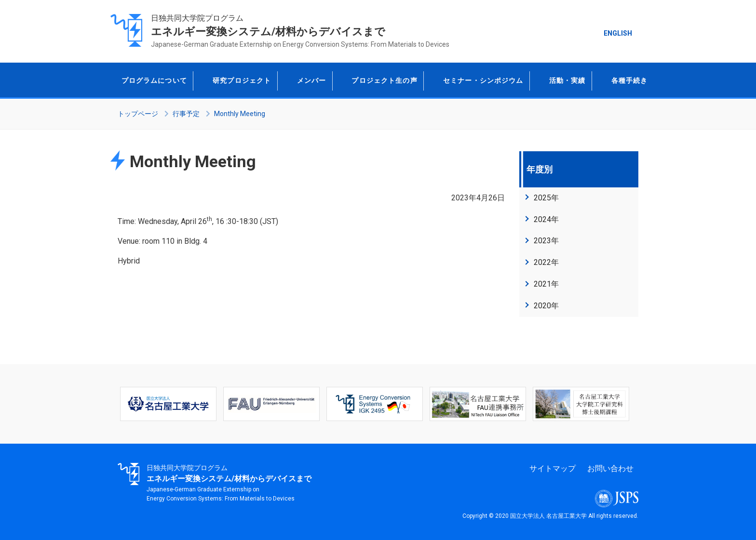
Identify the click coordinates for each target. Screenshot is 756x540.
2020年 (546, 306)
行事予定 (186, 114)
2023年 (546, 241)
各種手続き (620, 80)
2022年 (546, 262)
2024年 (546, 219)
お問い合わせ (610, 468)
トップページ (138, 114)
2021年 (546, 284)
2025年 (546, 198)
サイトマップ (553, 468)
